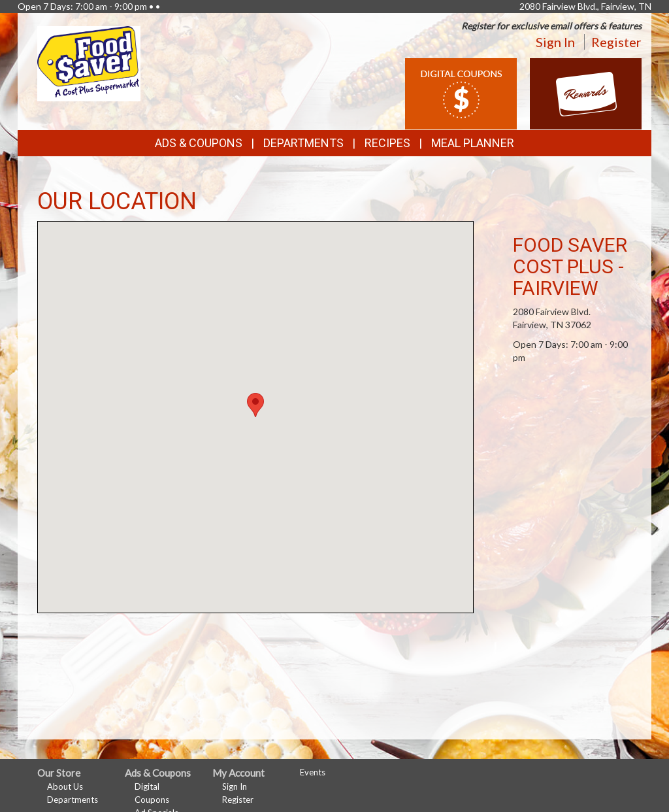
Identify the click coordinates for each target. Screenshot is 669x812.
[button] (255, 405)
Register (616, 42)
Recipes (387, 143)
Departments (73, 800)
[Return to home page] (89, 62)
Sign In (555, 42)
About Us (65, 787)
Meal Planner (473, 143)
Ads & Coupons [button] (199, 143)
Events (313, 772)
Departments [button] (303, 143)
